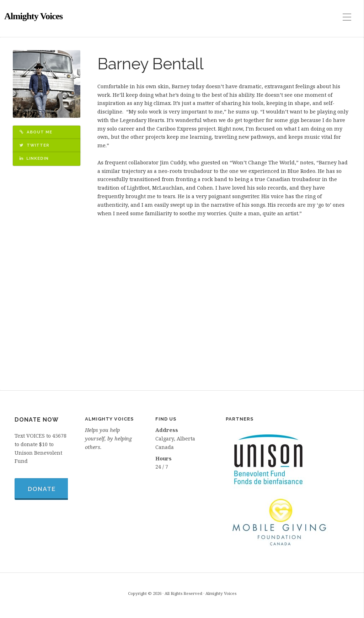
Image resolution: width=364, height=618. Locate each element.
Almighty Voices (33, 16)
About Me (36, 132)
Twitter (34, 145)
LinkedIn (34, 158)
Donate (42, 489)
